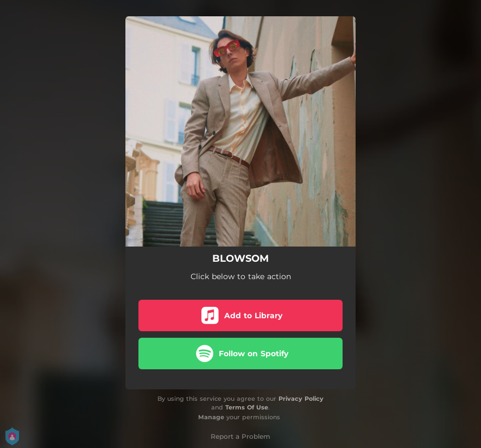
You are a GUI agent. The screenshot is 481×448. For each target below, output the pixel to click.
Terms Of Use (247, 407)
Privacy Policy (301, 399)
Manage (211, 417)
